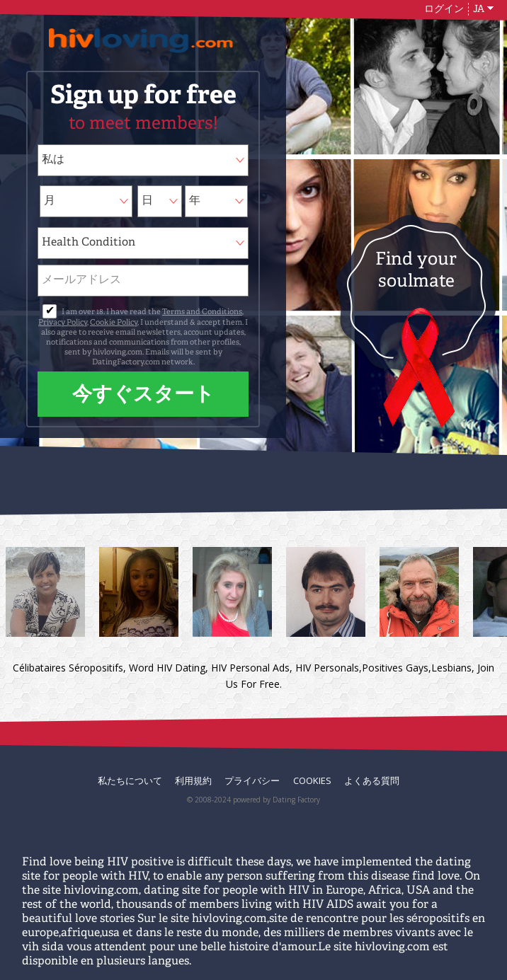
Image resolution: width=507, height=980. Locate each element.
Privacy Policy (63, 323)
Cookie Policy (114, 323)
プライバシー (252, 780)
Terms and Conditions (202, 312)
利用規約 (193, 780)
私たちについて (130, 780)
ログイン (444, 9)
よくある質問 (372, 780)
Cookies (312, 780)
